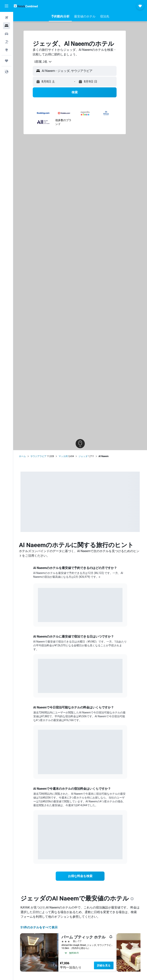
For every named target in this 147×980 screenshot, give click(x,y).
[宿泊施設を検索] (7, 26)
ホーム (22, 456)
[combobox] (42, 62)
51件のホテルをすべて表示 (39, 927)
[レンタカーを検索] (7, 34)
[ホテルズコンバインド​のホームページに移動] (26, 6)
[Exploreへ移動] (7, 50)
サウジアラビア (38, 456)
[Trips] (7, 61)
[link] (80, 876)
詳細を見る (104, 965)
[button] (7, 6)
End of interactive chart (38, 616)
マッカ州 (63, 456)
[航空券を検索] (7, 18)
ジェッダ (83, 456)
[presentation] (132, 899)
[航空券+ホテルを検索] (7, 42)
